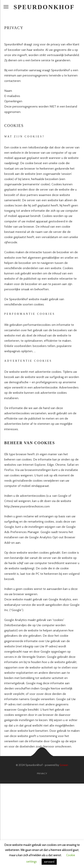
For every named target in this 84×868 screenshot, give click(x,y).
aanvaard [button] (49, 862)
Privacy (42, 773)
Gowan (64, 765)
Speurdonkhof (44, 7)
